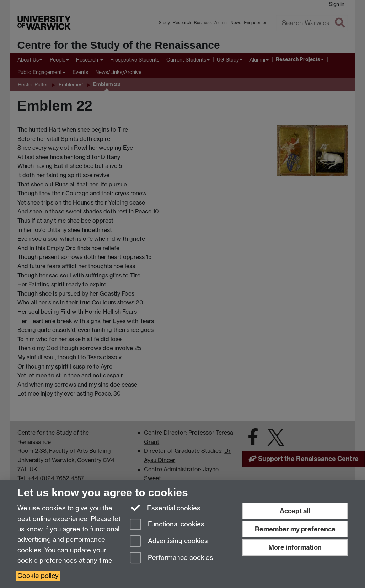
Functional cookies (167, 525)
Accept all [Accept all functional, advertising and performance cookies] (295, 511)
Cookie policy (38, 576)
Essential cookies (165, 508)
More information (295, 547)
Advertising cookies (169, 542)
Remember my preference (295, 529)
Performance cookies (171, 558)
